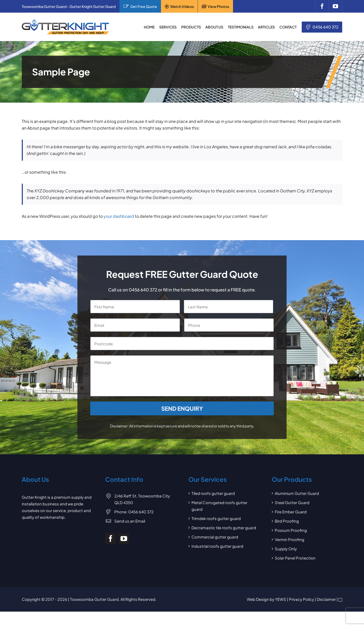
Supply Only (286, 549)
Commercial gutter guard (215, 537)
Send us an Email (130, 521)
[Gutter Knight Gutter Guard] (65, 22)
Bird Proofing (287, 521)
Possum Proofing (291, 530)
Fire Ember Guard (291, 512)
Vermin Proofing (290, 539)
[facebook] (322, 6)
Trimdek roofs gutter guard (216, 518)
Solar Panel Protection (295, 558)
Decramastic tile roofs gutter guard (224, 528)
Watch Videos (182, 6)
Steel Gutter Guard (292, 502)
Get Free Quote (144, 6)
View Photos (218, 6)
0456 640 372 (325, 27)
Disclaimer (326, 599)
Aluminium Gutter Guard (297, 493)
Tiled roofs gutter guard (213, 493)
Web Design (258, 599)
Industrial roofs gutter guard (217, 546)
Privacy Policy (301, 599)
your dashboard (119, 216)
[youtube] (335, 6)
